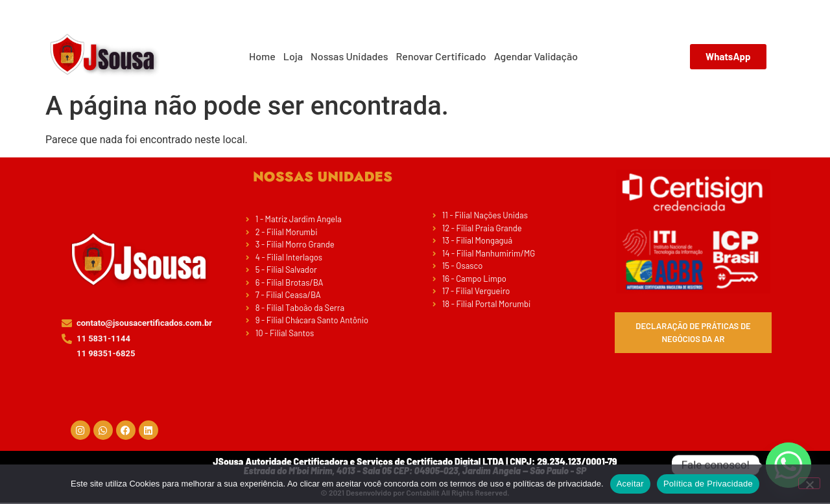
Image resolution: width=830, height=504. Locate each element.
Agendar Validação (536, 56)
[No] (809, 483)
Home (262, 56)
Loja (293, 56)
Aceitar (630, 484)
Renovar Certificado (441, 56)
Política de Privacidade (708, 484)
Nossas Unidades (350, 56)
